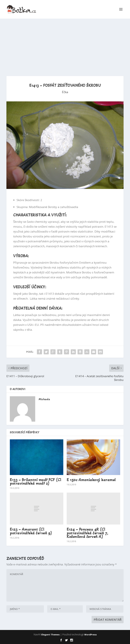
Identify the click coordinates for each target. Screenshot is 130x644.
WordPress (90, 635)
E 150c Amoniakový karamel (91, 480)
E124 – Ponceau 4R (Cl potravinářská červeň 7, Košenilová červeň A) (87, 533)
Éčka (65, 92)
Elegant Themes (50, 635)
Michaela (44, 399)
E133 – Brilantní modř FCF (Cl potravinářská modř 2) (35, 482)
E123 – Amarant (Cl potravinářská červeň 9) (31, 531)
